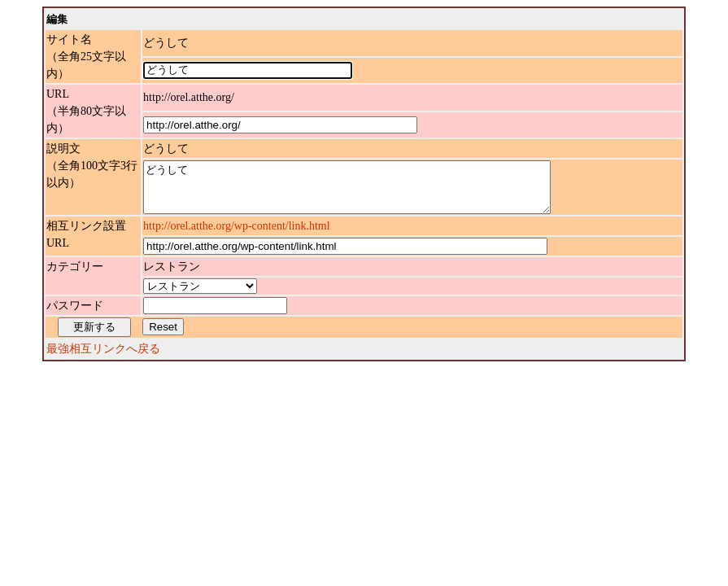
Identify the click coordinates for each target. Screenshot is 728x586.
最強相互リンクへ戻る (103, 359)
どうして (371, 192)
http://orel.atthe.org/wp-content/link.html (237, 236)
